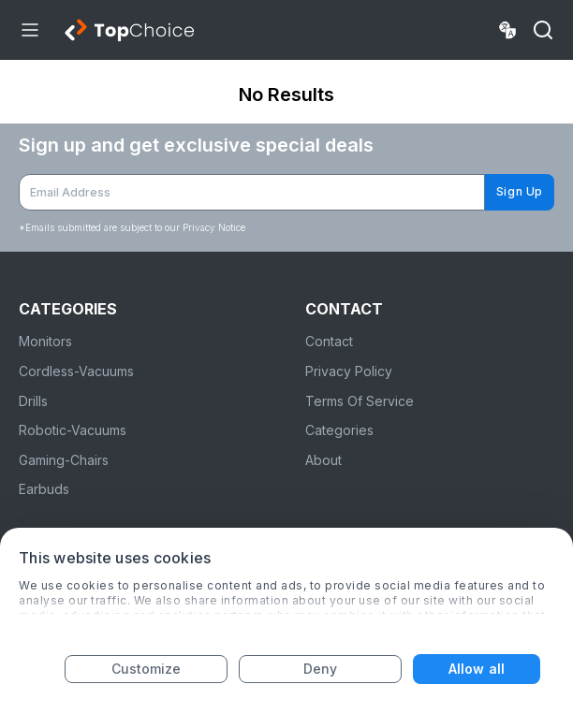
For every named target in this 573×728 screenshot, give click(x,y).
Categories (339, 430)
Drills (33, 401)
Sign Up (520, 191)
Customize (147, 669)
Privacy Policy (349, 371)
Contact (329, 341)
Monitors (45, 341)
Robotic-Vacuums (73, 430)
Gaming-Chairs (64, 460)
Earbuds (44, 489)
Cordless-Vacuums (76, 371)
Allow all (477, 669)
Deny (320, 669)
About (323, 460)
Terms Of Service (360, 401)
